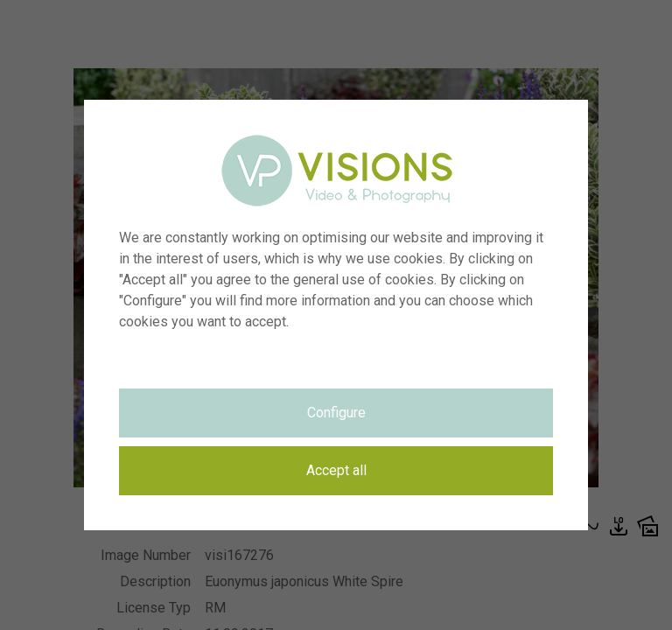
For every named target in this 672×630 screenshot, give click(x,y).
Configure (336, 413)
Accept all (336, 470)
